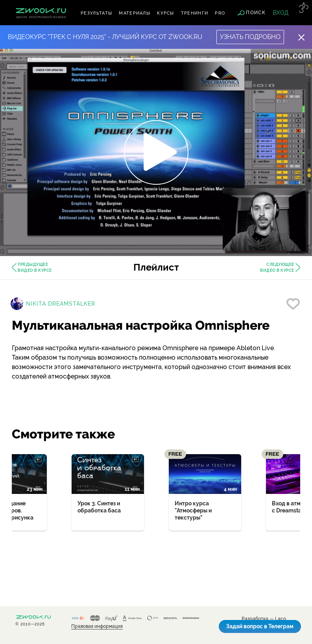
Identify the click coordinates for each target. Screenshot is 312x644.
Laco (281, 619)
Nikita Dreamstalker (61, 304)
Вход (281, 13)
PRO (220, 13)
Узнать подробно (250, 37)
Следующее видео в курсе (277, 267)
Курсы (166, 13)
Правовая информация (97, 626)
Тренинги (195, 13)
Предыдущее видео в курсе (35, 267)
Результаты (96, 13)
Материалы (135, 13)
